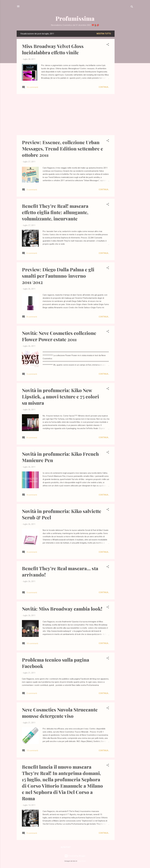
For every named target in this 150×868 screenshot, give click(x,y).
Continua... (104, 87)
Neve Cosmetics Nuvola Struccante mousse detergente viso (60, 713)
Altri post (66, 847)
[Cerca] (132, 7)
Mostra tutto (104, 34)
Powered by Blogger (75, 856)
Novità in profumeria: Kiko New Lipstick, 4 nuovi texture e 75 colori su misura (60, 396)
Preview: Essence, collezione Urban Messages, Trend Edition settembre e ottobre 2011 (62, 149)
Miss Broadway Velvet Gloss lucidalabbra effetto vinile (53, 49)
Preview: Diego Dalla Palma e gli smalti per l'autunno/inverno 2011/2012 (58, 276)
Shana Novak (82, 861)
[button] (108, 45)
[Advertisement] (125, 70)
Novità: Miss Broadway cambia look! (62, 609)
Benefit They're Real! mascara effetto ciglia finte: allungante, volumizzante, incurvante (55, 212)
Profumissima (75, 18)
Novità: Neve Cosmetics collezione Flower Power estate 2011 (59, 336)
